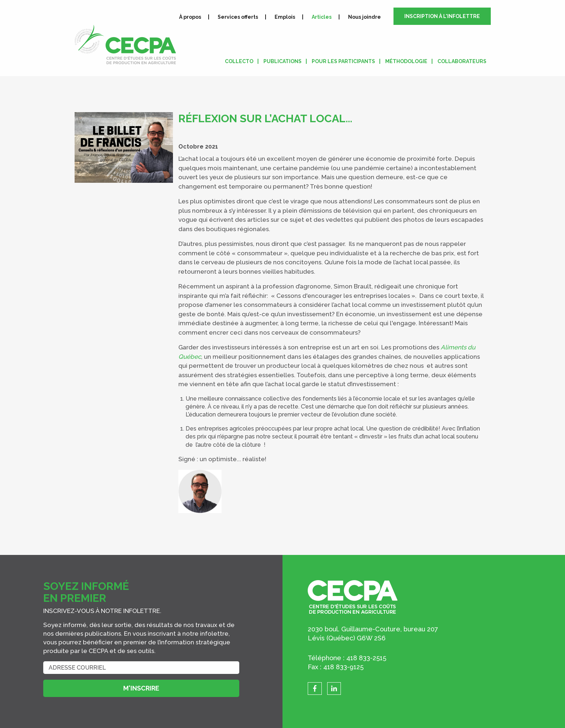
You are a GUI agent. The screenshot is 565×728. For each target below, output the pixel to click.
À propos (190, 17)
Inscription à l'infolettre (442, 16)
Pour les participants (343, 61)
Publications (282, 61)
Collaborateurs (462, 61)
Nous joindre (364, 17)
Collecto (239, 61)
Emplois (285, 17)
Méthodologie (406, 61)
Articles (322, 17)
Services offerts (238, 17)
